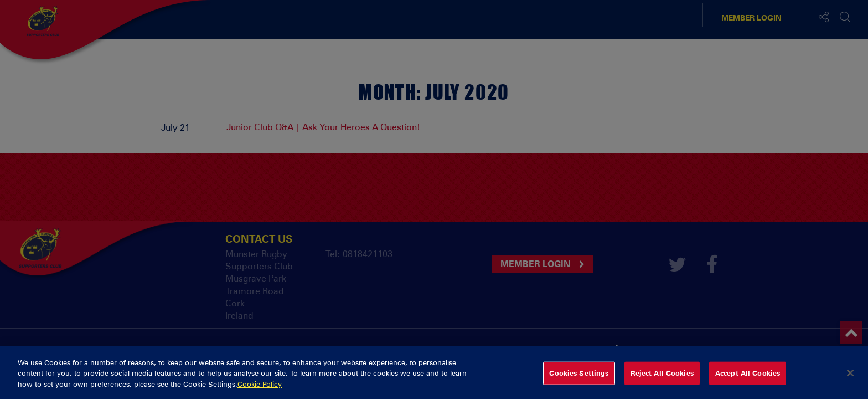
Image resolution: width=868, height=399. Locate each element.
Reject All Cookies (662, 377)
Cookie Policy (260, 388)
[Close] (850, 377)
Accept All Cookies (748, 377)
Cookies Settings (579, 377)
